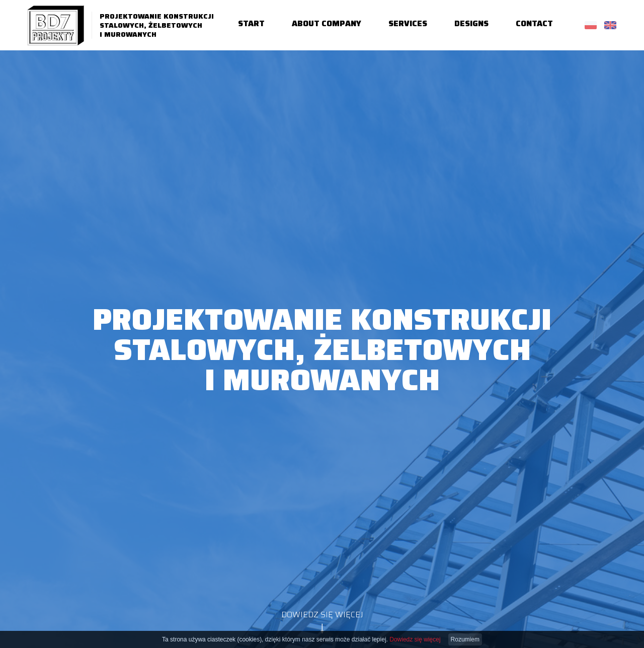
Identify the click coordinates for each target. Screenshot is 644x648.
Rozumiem (465, 639)
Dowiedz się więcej (415, 639)
